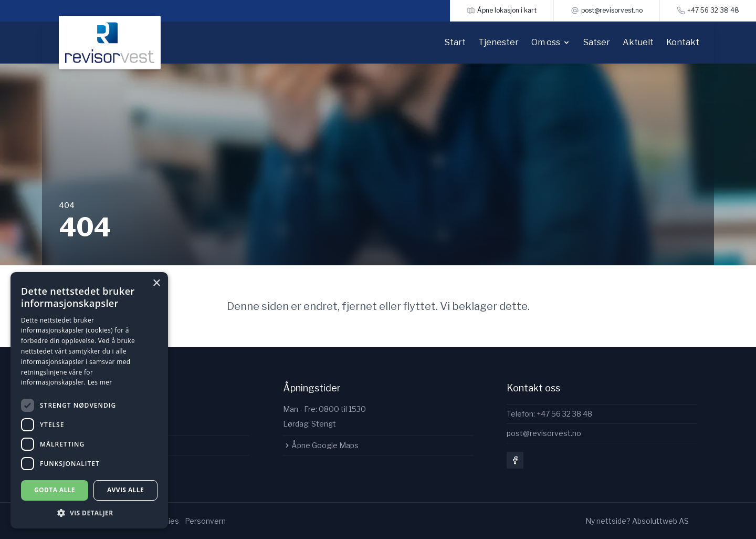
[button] (89, 513)
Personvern (205, 521)
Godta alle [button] (55, 490)
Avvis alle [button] (125, 490)
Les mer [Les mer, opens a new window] (100, 382)
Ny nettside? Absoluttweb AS (637, 521)
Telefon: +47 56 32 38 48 (549, 414)
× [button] (156, 283)
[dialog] (89, 400)
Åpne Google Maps (321, 445)
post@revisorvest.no (544, 433)
